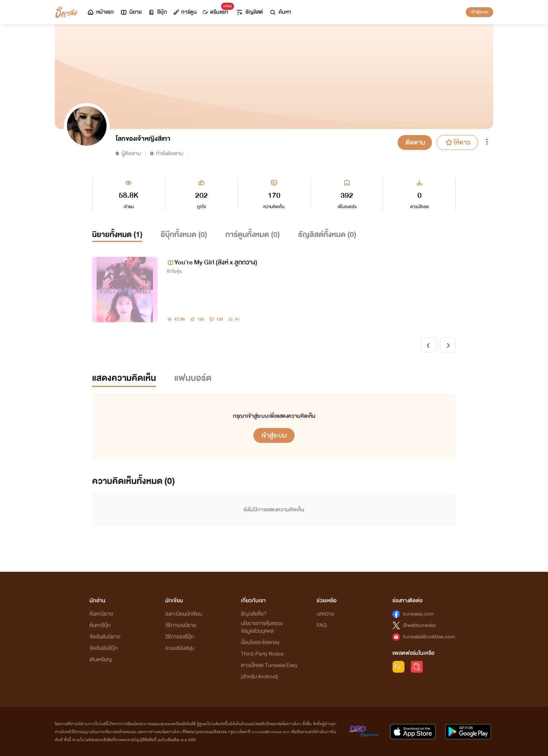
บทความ (325, 614)
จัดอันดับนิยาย (105, 637)
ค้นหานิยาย (101, 614)
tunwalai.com (418, 614)
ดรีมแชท (217, 10)
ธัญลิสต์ (249, 12)
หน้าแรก (100, 12)
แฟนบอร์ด (193, 378)
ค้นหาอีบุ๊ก (100, 625)
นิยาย (131, 12)
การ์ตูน (185, 12)
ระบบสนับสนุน (180, 648)
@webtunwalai (419, 625)
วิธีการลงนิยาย (181, 625)
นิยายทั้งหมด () (117, 235)
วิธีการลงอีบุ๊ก (179, 637)
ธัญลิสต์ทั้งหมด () (327, 235)
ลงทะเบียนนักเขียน (183, 614)
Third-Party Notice (262, 654)
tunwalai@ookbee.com (429, 637)
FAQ (322, 625)
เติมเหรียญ (101, 660)
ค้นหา (280, 12)
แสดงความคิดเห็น (124, 378)
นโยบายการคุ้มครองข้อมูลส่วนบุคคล (262, 627)
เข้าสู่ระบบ (479, 12)
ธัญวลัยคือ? (254, 614)
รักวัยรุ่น (174, 271)
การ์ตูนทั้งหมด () (252, 235)
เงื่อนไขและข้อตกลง (260, 642)
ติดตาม (415, 142)
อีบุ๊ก (157, 12)
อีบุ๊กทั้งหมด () (184, 235)
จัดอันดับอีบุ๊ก (104, 648)
